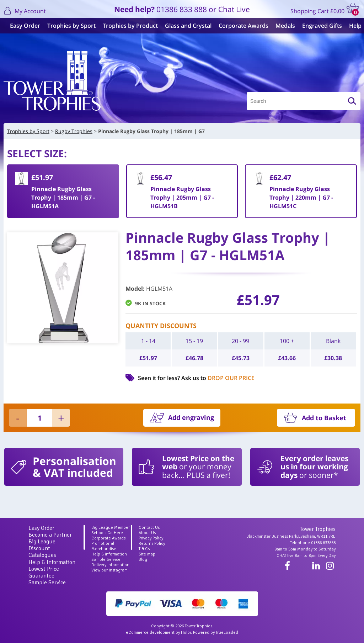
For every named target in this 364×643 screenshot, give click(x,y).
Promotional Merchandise (104, 546)
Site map (147, 554)
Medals (282, 26)
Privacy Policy (151, 538)
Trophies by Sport (69, 26)
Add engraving (191, 417)
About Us (147, 533)
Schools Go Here (107, 533)
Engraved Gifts (319, 26)
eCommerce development (150, 633)
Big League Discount (42, 545)
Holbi (186, 633)
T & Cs (144, 549)
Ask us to (218, 378)
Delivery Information (110, 565)
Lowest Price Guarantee (44, 572)
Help (352, 26)
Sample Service (47, 583)
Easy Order (22, 26)
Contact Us (149, 528)
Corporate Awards (241, 26)
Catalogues (42, 555)
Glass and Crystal (185, 26)
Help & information (109, 554)
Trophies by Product (127, 26)
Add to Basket (324, 418)
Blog (143, 560)
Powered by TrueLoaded (216, 633)
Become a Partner (50, 535)
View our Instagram (109, 570)
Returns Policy (152, 544)
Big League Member (111, 528)
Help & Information (52, 562)
